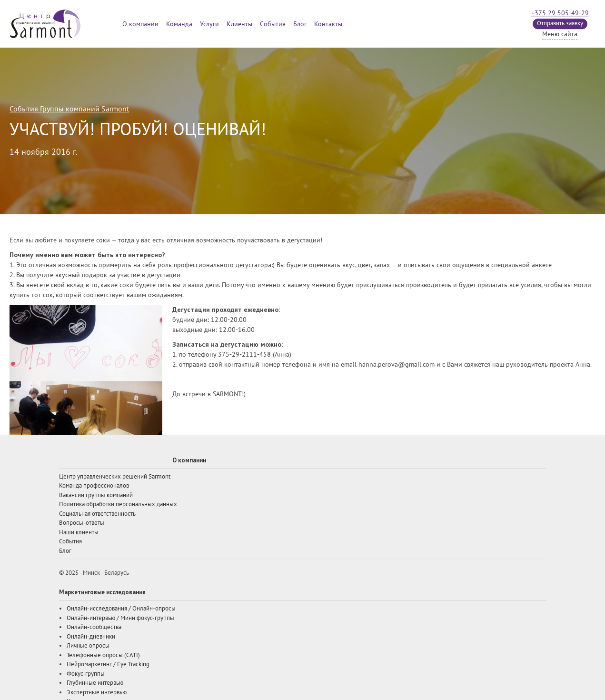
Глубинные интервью (95, 683)
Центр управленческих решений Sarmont (115, 477)
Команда (179, 24)
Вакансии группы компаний (96, 495)
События (273, 24)
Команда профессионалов (94, 486)
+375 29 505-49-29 (560, 13)
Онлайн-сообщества (94, 627)
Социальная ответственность (97, 514)
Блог (300, 24)
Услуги (209, 24)
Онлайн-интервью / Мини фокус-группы (120, 618)
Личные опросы (88, 646)
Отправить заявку (560, 23)
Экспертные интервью (97, 692)
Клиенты (239, 24)
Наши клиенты (79, 532)
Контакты (328, 24)
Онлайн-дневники (91, 637)
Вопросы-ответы (82, 523)
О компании (140, 24)
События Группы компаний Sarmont (69, 109)
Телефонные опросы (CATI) (103, 655)
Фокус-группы (86, 674)
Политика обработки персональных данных (118, 504)
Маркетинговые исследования (102, 592)
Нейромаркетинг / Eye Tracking (108, 664)
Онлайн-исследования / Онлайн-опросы (121, 609)
